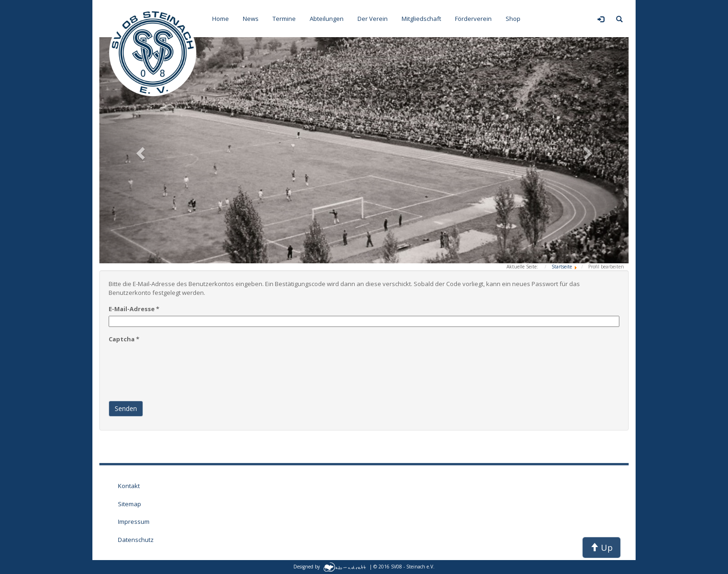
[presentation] (179, 364)
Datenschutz (136, 540)
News (251, 19)
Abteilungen (327, 19)
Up (601, 548)
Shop (513, 19)
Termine (284, 19)
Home (221, 19)
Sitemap (130, 504)
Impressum (134, 522)
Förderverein (473, 19)
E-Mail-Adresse (134, 309)
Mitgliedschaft (421, 19)
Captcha (124, 339)
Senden (126, 408)
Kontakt (129, 486)
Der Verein (373, 19)
